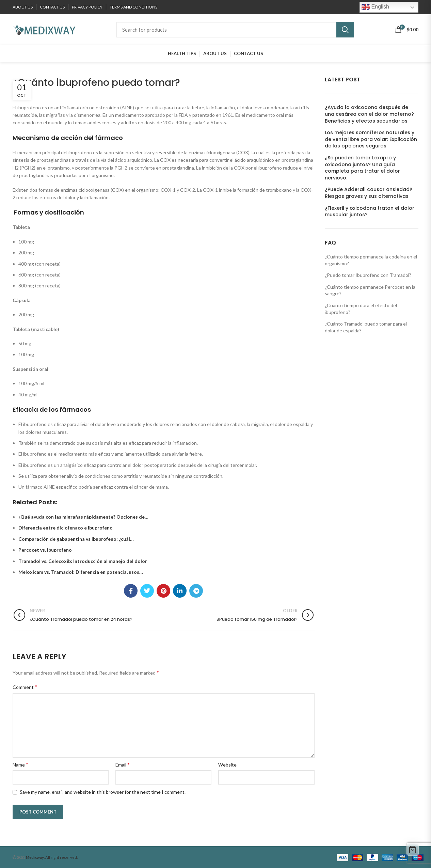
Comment (25, 687)
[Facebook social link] (131, 591)
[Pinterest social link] (163, 591)
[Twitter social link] (147, 591)
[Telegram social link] (196, 591)
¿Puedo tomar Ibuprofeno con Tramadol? (368, 275)
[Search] (235, 30)
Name (20, 764)
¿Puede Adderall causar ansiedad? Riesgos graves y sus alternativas (369, 193)
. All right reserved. (52, 857)
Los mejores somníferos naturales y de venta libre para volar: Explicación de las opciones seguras (371, 139)
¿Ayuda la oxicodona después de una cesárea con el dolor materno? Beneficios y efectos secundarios (369, 114)
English (375, 7)
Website (227, 765)
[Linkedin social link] (180, 591)
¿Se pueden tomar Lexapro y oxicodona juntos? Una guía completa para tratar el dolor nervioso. (362, 168)
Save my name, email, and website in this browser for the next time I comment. (103, 792)
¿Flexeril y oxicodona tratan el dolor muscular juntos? (370, 212)
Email (123, 764)
